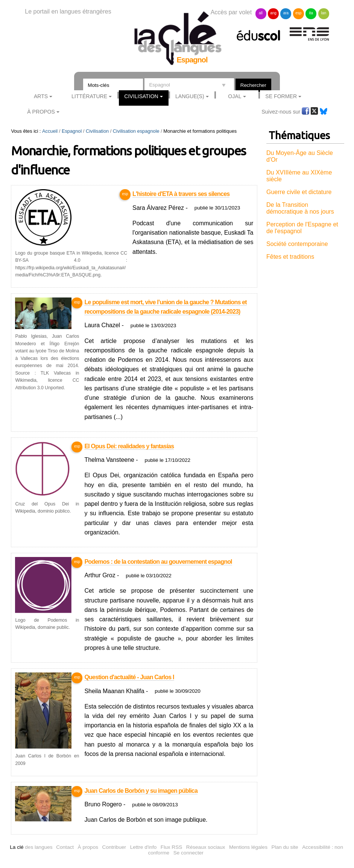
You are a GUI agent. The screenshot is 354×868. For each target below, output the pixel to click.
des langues (31, 847)
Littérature (89, 96)
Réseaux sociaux (206, 847)
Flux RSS (171, 847)
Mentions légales (248, 847)
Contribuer (114, 847)
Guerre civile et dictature (299, 192)
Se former (281, 96)
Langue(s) (190, 96)
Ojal (235, 96)
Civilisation (141, 96)
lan (324, 13)
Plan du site (285, 847)
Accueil (50, 131)
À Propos (41, 112)
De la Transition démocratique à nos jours (300, 208)
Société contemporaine (297, 244)
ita (311, 13)
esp (298, 13)
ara (286, 13)
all (261, 13)
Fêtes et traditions (290, 257)
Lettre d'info (144, 847)
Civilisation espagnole (136, 131)
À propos (88, 847)
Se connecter (188, 853)
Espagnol (72, 131)
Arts (41, 96)
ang (273, 13)
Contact (65, 847)
